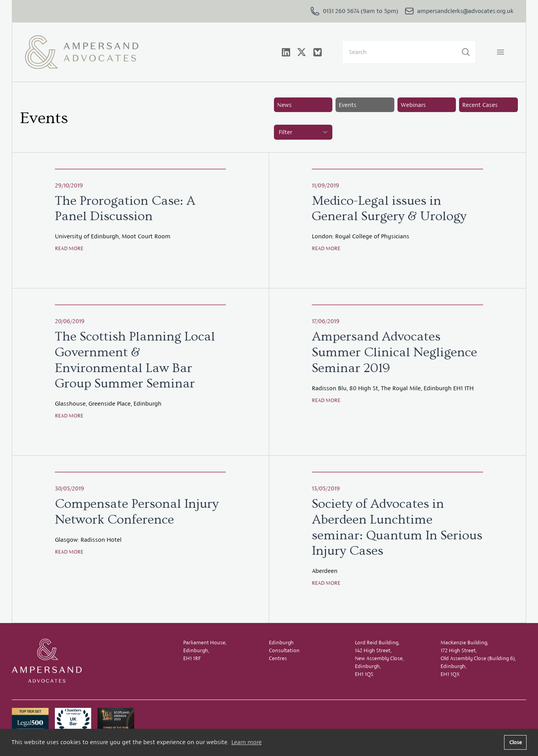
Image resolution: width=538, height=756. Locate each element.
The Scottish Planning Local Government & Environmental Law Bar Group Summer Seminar (135, 360)
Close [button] (516, 742)
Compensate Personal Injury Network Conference (137, 512)
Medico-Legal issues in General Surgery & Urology (389, 209)
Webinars (413, 105)
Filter (304, 132)
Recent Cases (480, 105)
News (284, 105)
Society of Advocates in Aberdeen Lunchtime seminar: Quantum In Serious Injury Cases (397, 527)
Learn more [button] (247, 742)
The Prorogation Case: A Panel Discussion (125, 209)
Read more (69, 248)
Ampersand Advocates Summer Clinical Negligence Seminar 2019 (395, 352)
